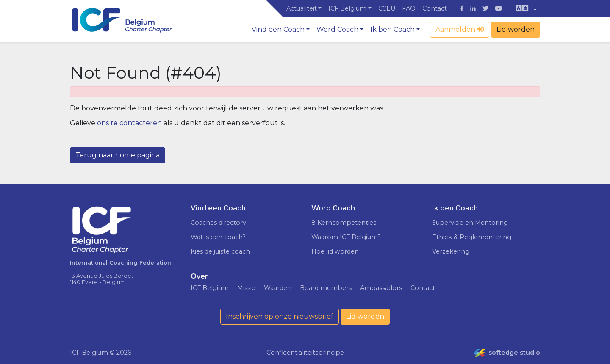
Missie (246, 288)
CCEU (387, 8)
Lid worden (516, 29)
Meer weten (499, 315)
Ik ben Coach (392, 29)
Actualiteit (302, 8)
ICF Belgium (347, 8)
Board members (326, 288)
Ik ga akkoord (538, 332)
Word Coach (337, 29)
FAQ (409, 8)
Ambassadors (381, 288)
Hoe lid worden (335, 251)
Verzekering (451, 251)
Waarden (278, 288)
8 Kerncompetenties (344, 223)
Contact (435, 8)
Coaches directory (218, 223)
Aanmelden (460, 29)
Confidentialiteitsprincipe (305, 353)
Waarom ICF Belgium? (346, 237)
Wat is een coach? (218, 237)
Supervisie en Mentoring (470, 223)
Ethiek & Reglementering (472, 237)
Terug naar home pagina (118, 155)
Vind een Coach (278, 29)
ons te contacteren (129, 123)
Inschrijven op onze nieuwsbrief (280, 316)
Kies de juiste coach (220, 251)
